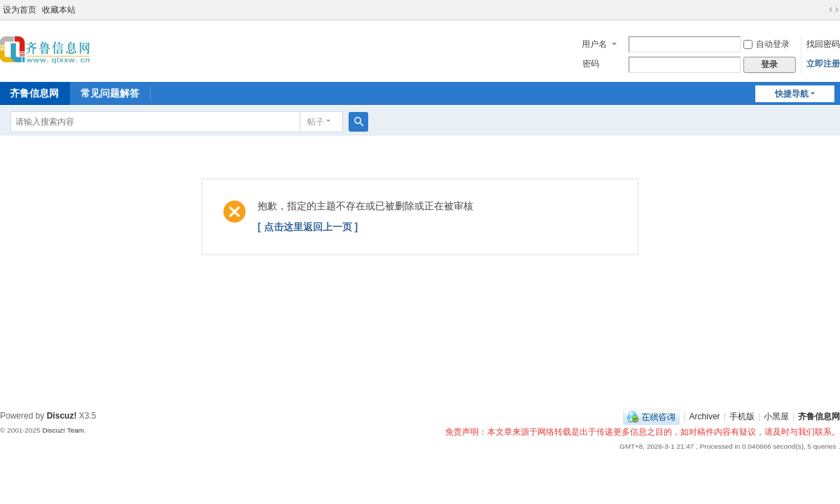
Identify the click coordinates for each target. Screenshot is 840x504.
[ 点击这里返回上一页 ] (308, 227)
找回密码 (823, 44)
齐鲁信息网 (819, 416)
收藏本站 (59, 10)
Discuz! (62, 416)
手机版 (742, 416)
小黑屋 (776, 416)
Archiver (705, 416)
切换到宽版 (834, 10)
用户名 (594, 44)
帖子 (316, 122)
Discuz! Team (63, 430)
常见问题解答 (110, 93)
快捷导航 (792, 94)
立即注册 (823, 64)
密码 (591, 64)
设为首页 (20, 10)
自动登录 (766, 44)
